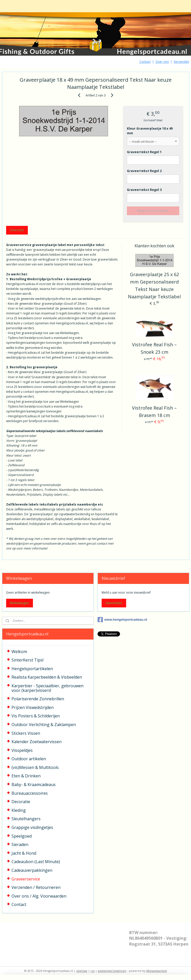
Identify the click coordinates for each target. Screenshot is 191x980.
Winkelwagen (19, 603)
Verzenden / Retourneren (36, 887)
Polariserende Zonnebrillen (38, 699)
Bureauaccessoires (30, 793)
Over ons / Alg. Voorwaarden (39, 896)
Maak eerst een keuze (153, 211)
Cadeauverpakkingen (32, 870)
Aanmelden (114, 603)
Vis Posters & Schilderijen (36, 716)
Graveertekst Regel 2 (144, 171)
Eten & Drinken (26, 776)
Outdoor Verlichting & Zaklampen (44, 725)
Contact (145, 62)
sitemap (82, 971)
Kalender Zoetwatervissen (37, 742)
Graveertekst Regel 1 (144, 152)
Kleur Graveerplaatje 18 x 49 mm (150, 131)
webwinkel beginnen (112, 971)
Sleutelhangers (26, 819)
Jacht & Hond (24, 853)
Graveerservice (26, 879)
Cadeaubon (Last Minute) (36, 862)
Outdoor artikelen (29, 759)
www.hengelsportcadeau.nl (122, 620)
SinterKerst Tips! (27, 660)
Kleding (19, 810)
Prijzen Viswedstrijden (33, 707)
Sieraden (20, 844)
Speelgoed (22, 836)
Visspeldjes (22, 750)
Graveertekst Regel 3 (144, 190)
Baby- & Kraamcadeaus (34, 785)
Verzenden (181, 62)
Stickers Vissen (26, 733)
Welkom (19, 652)
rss (93, 971)
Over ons (162, 62)
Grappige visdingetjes (32, 827)
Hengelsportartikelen (32, 669)
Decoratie (21, 802)
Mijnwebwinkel (157, 971)
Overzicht (17, 230)
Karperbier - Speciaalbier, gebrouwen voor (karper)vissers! (47, 688)
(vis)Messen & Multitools (35, 767)
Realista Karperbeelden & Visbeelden (47, 677)
